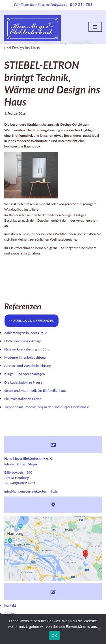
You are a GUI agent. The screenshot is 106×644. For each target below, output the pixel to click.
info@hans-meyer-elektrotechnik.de (31, 491)
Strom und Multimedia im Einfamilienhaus (35, 391)
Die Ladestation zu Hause (23, 382)
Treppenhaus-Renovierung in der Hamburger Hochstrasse (47, 407)
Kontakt (10, 605)
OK (54, 636)
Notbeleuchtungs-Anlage (23, 341)
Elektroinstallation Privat (22, 399)
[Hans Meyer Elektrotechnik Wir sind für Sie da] (33, 27)
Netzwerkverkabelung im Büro (27, 349)
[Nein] (99, 629)
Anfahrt (10, 614)
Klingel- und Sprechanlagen (25, 374)
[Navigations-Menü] (95, 27)
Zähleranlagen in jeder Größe (26, 333)
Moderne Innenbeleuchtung (25, 357)
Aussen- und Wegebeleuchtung (28, 366)
